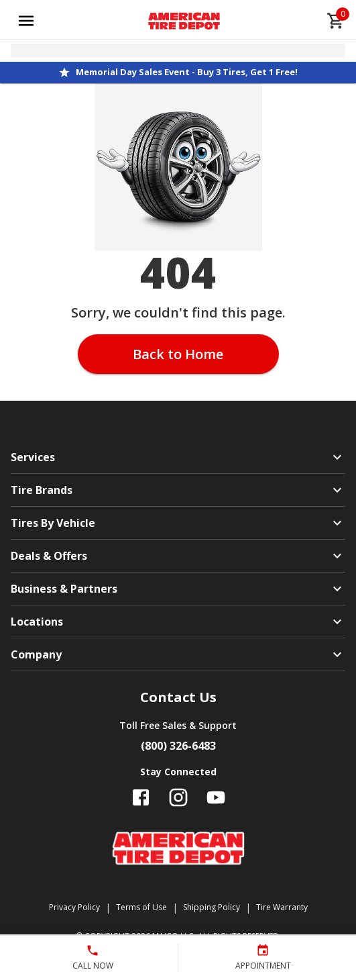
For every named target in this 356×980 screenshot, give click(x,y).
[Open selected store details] (178, 51)
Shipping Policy (212, 907)
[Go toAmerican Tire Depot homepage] (184, 21)
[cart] (336, 21)
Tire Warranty (282, 907)
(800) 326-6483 (178, 746)
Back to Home (178, 354)
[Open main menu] (26, 21)
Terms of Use (141, 907)
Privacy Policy (74, 907)
